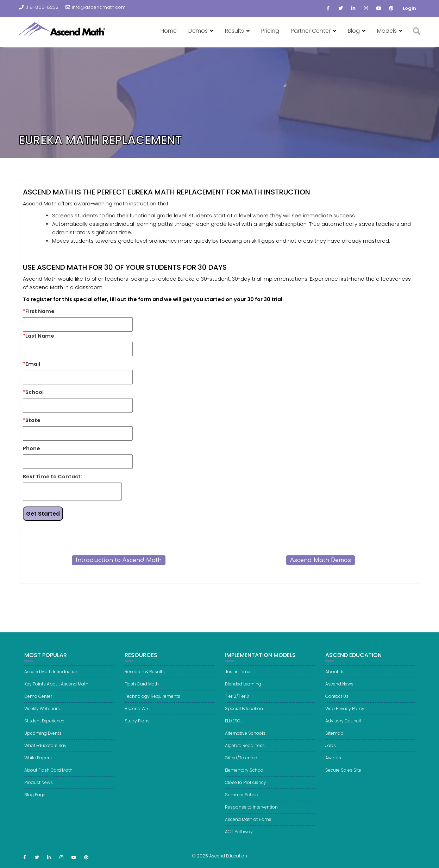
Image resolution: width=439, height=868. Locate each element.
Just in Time (238, 680)
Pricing (270, 31)
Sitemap (334, 741)
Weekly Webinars (42, 717)
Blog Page (35, 803)
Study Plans (137, 729)
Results (234, 31)
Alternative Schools (245, 741)
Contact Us (337, 704)
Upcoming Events (43, 741)
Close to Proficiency (246, 790)
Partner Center (311, 31)
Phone (32, 448)
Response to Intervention (251, 815)
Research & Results (145, 680)
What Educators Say (45, 754)
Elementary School (245, 778)
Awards (333, 766)
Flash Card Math (142, 692)
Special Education (244, 717)
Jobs (331, 754)
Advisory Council (343, 729)
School (33, 392)
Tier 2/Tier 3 (237, 704)
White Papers (38, 766)
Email (32, 364)
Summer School (242, 803)
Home (169, 31)
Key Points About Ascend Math (56, 692)
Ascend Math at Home (248, 827)
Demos (198, 31)
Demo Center (38, 704)
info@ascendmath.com (96, 7)
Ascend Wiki (137, 717)
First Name (39, 311)
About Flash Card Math (48, 778)
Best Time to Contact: (52, 477)
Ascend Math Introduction (51, 680)
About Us (335, 680)
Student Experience (44, 729)
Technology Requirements (152, 704)
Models (387, 31)
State (32, 420)
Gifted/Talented (241, 766)
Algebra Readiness (245, 754)
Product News (39, 790)
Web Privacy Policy (345, 717)
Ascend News (339, 692)
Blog (354, 31)
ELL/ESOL (234, 729)
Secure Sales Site (343, 778)
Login (409, 8)
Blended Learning (243, 692)
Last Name (39, 336)
